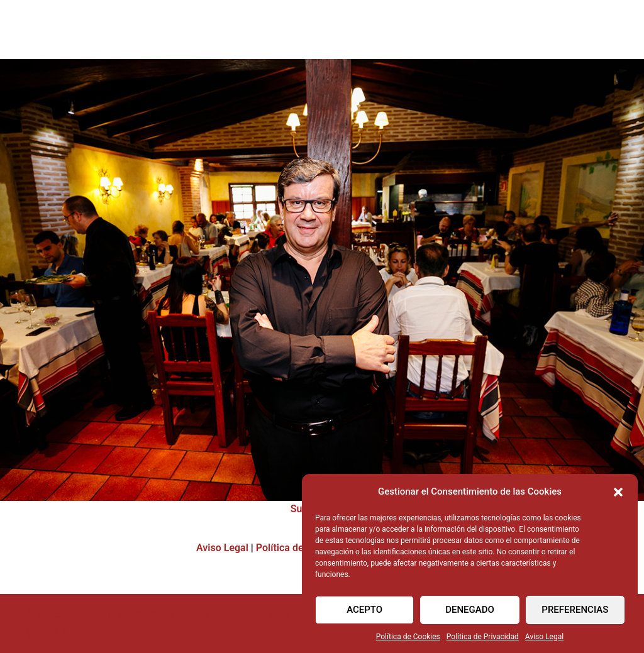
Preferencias (575, 614)
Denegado (470, 614)
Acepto (364, 614)
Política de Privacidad (483, 641)
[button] (618, 496)
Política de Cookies (408, 641)
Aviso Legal (544, 641)
